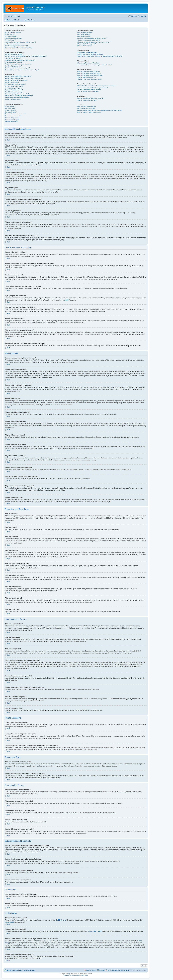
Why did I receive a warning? (14, 92)
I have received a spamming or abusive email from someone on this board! (100, 56)
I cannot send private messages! (87, 52)
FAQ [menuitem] (18, 16)
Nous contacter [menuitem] (92, 970)
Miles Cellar (84, 975)
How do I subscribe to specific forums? (89, 90)
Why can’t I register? (11, 36)
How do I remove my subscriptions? (88, 92)
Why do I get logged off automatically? (16, 46)
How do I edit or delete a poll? (14, 86)
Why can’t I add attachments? (14, 90)
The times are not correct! (13, 58)
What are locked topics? (12, 120)
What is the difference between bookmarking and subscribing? (96, 86)
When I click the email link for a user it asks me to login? (22, 70)
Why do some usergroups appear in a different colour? (94, 42)
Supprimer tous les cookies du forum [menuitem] (119, 970)
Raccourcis (10, 16)
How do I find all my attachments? (87, 100)
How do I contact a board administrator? (89, 113)
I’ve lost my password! (12, 44)
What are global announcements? (15, 114)
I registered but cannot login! (13, 38)
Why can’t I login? (10, 40)
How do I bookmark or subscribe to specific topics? (93, 88)
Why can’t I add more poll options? (15, 84)
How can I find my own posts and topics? (89, 79)
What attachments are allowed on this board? (91, 98)
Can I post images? (11, 112)
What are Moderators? (84, 34)
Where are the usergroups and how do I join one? (92, 38)
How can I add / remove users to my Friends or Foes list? (94, 65)
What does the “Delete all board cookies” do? (19, 48)
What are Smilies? (10, 110)
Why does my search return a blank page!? (90, 75)
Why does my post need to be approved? (17, 98)
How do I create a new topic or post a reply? (18, 76)
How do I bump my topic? (13, 100)
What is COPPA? (10, 34)
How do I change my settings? (14, 54)
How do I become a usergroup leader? (89, 40)
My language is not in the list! (14, 62)
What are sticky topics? (12, 118)
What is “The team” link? (84, 46)
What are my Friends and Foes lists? (88, 63)
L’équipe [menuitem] (102, 970)
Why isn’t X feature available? (86, 109)
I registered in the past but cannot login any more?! (20, 42)
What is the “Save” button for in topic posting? (19, 96)
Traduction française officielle (72, 975)
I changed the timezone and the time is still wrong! (20, 60)
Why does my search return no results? (89, 73)
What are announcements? (13, 116)
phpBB (66, 300)
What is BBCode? (10, 106)
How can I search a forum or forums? (88, 71)
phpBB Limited (60, 920)
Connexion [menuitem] (143, 16)
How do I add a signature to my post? (16, 80)
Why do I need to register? (13, 32)
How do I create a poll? (12, 82)
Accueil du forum (29, 970)
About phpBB (9, 922)
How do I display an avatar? (13, 66)
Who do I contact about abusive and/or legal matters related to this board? (100, 111)
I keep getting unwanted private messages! (90, 54)
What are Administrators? (85, 32)
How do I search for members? (86, 77)
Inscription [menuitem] (134, 16)
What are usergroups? (84, 36)
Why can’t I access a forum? (13, 88)
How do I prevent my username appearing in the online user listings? (26, 56)
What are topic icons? (11, 122)
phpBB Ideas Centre (95, 931)
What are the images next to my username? (18, 64)
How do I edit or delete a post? (14, 78)
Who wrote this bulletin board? (86, 107)
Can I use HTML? (10, 108)
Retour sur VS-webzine (14, 970)
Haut (8, 140)
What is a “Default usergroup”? (86, 44)
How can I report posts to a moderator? (17, 94)
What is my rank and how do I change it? (17, 68)
